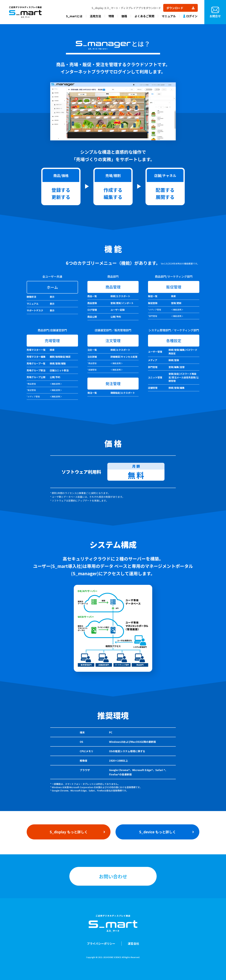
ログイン (192, 16)
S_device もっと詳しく (157, 832)
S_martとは (74, 16)
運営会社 (133, 943)
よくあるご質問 (144, 16)
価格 (124, 16)
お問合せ (215, 16)
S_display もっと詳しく (69, 832)
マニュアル (169, 16)
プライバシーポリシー (101, 943)
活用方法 (95, 16)
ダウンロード (175, 8)
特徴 (111, 16)
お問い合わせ (113, 876)
